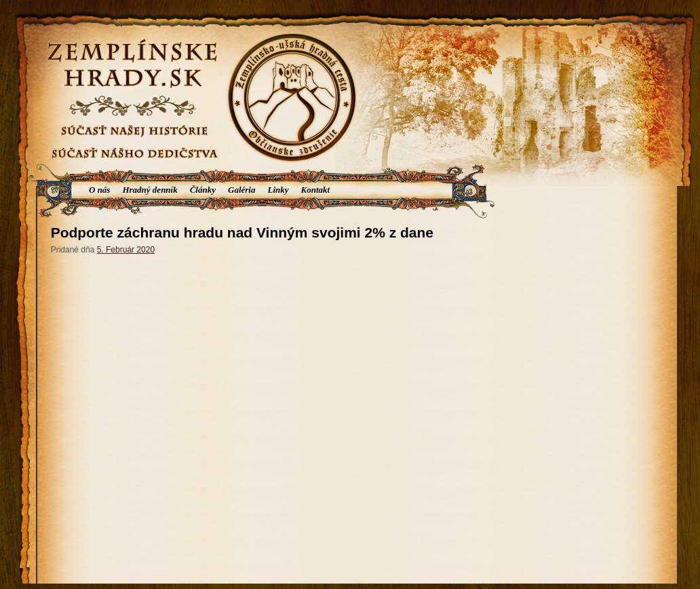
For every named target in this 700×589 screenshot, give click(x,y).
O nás (99, 190)
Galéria (241, 190)
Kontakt (316, 190)
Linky (278, 190)
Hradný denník (150, 190)
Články (203, 190)
